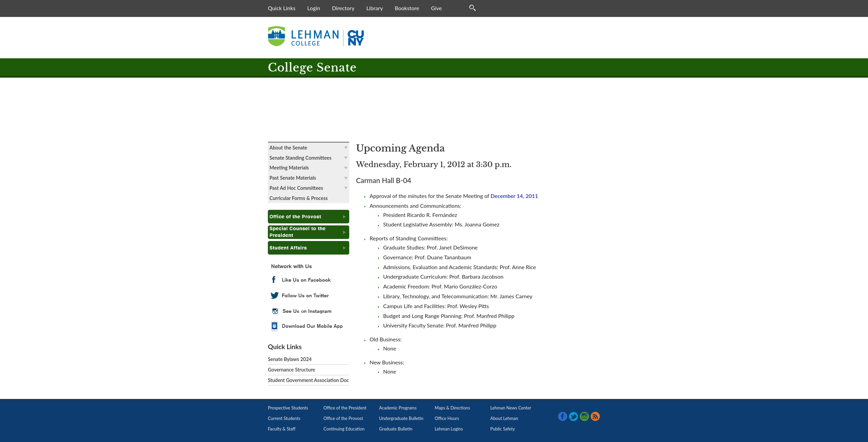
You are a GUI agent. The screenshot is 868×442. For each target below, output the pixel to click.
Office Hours (447, 418)
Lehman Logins (449, 429)
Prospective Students (288, 408)
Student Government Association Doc (308, 380)
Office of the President (345, 408)
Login (314, 8)
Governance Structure (291, 370)
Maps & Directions (452, 408)
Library (374, 8)
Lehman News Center (511, 408)
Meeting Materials (289, 168)
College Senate (312, 68)
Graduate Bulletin (396, 429)
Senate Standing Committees (301, 158)
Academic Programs (398, 408)
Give (436, 8)
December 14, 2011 (514, 196)
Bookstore (407, 8)
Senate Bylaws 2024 (290, 359)
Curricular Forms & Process (299, 198)
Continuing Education (344, 429)
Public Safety (503, 429)
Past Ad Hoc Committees (296, 188)
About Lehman (504, 418)
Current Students (284, 418)
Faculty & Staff (282, 429)
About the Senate (288, 148)
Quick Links (282, 8)
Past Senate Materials (293, 178)
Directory (343, 8)
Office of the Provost (343, 418)
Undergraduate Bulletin (401, 418)
